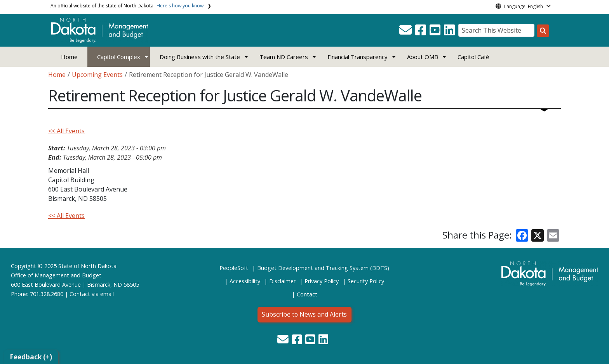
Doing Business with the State (200, 57)
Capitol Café (473, 57)
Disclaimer (282, 281)
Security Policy (366, 281)
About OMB (423, 57)
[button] (406, 32)
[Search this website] (543, 31)
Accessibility (245, 281)
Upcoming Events (97, 75)
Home (69, 57)
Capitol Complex (119, 57)
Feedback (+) (31, 357)
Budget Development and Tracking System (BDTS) (323, 268)
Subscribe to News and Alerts (304, 314)
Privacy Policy (322, 281)
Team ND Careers (284, 57)
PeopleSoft (234, 268)
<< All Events (66, 131)
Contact (80, 294)
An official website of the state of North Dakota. (127, 6)
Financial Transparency (358, 57)
